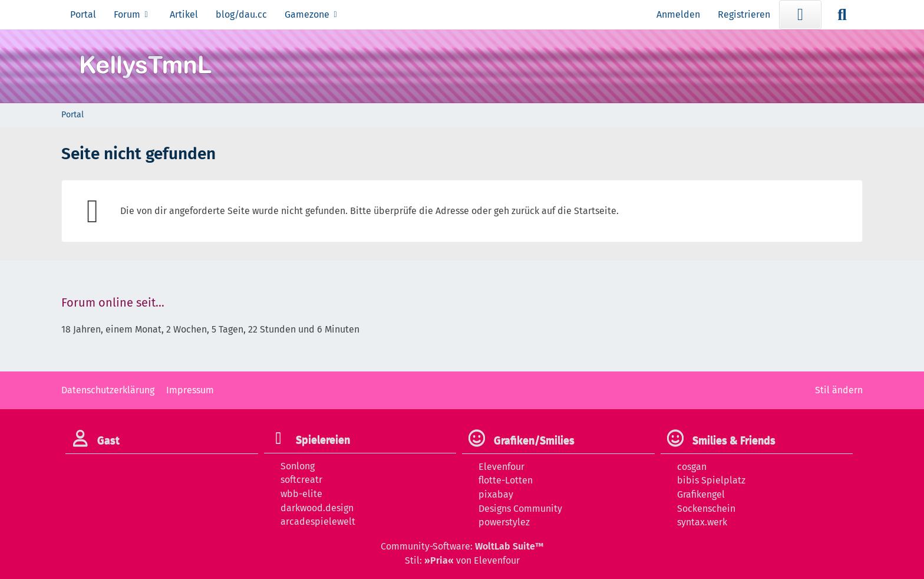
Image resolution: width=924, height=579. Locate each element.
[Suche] (842, 15)
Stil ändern (839, 390)
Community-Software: (462, 546)
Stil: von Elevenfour (462, 560)
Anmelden (678, 14)
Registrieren (744, 14)
